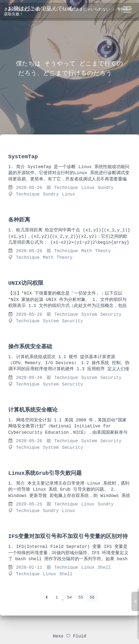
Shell (104, 568)
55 (81, 597)
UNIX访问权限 (26, 283)
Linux (88, 188)
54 (69, 597)
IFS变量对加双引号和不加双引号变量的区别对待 (68, 537)
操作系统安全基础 (30, 347)
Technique (66, 188)
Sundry (106, 188)
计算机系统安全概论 (33, 410)
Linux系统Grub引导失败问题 (45, 473)
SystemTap (23, 157)
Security (111, 315)
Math (86, 251)
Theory (103, 251)
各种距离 (19, 220)
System (89, 315)
